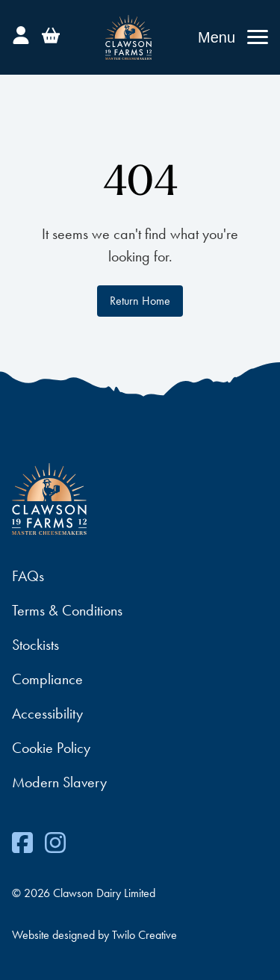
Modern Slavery (59, 782)
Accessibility (47, 713)
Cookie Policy (51, 748)
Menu (217, 37)
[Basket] (51, 33)
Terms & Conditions (67, 610)
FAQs (28, 576)
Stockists (35, 645)
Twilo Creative (144, 935)
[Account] (21, 33)
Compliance (47, 679)
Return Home (140, 301)
